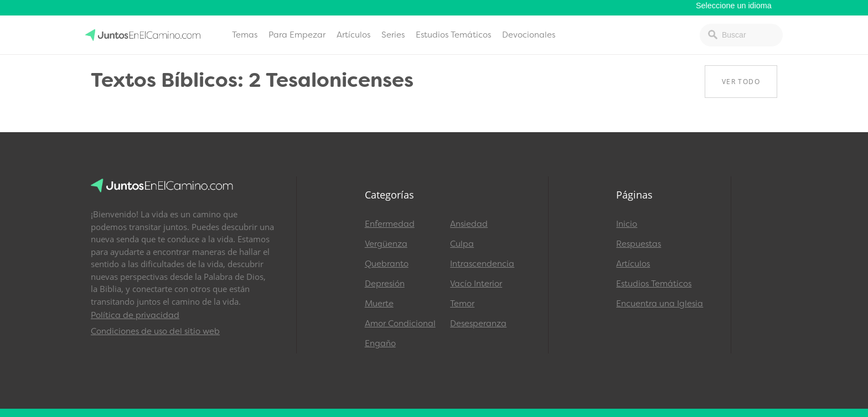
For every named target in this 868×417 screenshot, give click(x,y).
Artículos (353, 35)
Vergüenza (386, 244)
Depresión (385, 284)
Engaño (380, 343)
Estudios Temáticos (453, 35)
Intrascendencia (482, 264)
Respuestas (639, 244)
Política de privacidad (135, 315)
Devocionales (529, 35)
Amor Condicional (400, 324)
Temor (462, 304)
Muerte (379, 304)
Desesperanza (478, 324)
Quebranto (387, 264)
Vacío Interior (476, 284)
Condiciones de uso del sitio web (155, 331)
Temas (245, 35)
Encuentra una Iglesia (660, 304)
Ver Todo (741, 82)
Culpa (462, 244)
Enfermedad (390, 224)
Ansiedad (469, 224)
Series (393, 35)
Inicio (627, 224)
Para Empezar (297, 35)
